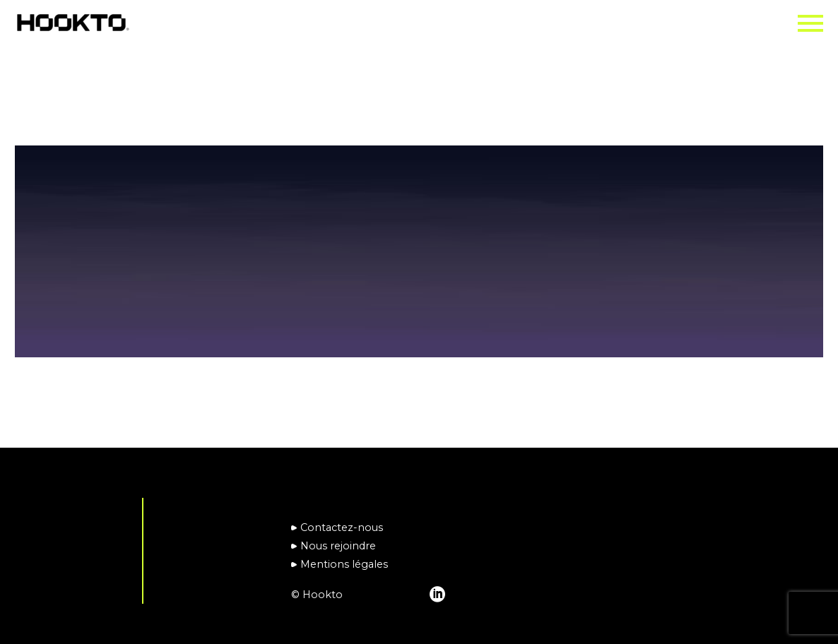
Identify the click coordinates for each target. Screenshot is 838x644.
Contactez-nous (342, 527)
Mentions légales (344, 564)
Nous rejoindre (338, 546)
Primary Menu (810, 23)
